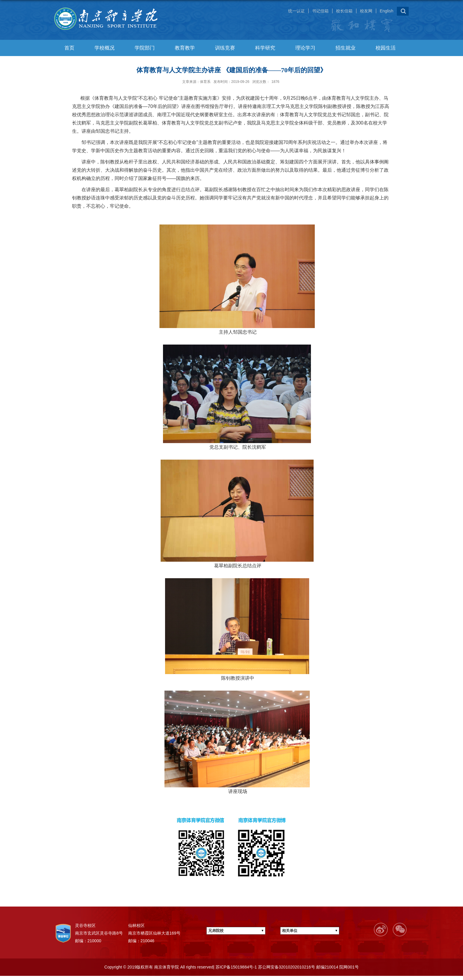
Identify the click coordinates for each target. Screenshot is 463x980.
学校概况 (105, 48)
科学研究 (265, 48)
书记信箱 (320, 11)
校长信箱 (344, 11)
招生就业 (345, 48)
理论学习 (305, 48)
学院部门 (145, 48)
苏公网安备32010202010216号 (286, 967)
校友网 (366, 11)
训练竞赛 (225, 48)
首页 (69, 48)
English (387, 11)
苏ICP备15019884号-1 (236, 967)
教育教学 (185, 48)
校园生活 (386, 48)
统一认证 (296, 11)
